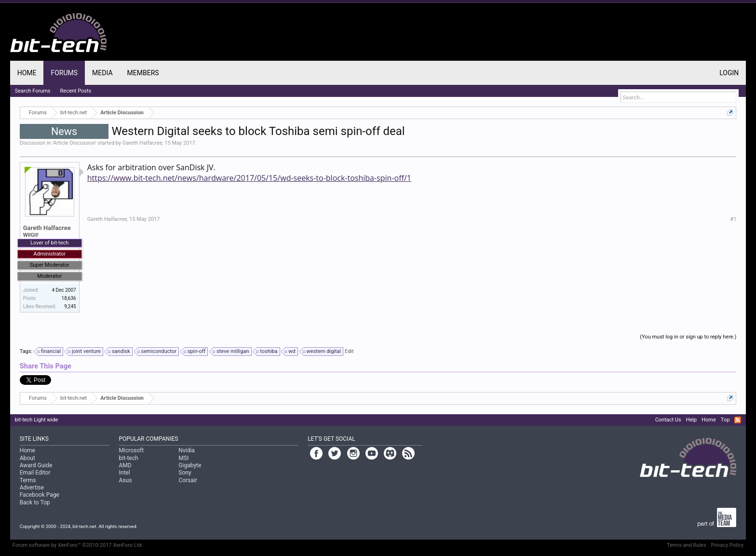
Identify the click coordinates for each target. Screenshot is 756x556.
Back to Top (35, 502)
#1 (733, 219)
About (27, 458)
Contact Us (668, 420)
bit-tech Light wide (37, 420)
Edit (349, 351)
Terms (28, 480)
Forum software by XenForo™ (78, 545)
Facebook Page (40, 495)
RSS (738, 420)
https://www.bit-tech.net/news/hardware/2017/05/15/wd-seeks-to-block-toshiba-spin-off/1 (249, 178)
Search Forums (33, 91)
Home (27, 73)
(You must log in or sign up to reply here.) (688, 337)
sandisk (120, 352)
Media (102, 73)
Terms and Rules (687, 545)
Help (692, 420)
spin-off (195, 352)
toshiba (267, 352)
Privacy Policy (728, 545)
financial (49, 352)
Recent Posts (76, 91)
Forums (64, 73)
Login (729, 73)
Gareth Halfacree (142, 143)
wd (290, 352)
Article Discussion (74, 143)
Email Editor (35, 473)
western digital (323, 352)
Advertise (32, 488)
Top (725, 420)
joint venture (85, 352)
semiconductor (157, 352)
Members (143, 73)
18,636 (69, 298)
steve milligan (231, 352)
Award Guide (36, 465)
